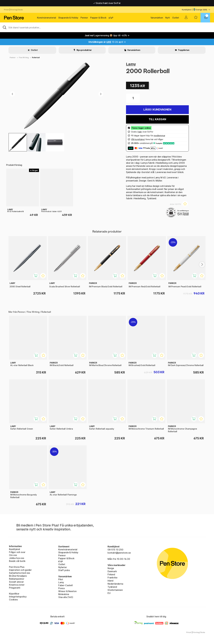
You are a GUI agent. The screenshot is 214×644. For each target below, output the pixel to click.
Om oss (13, 555)
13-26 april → (107, 42)
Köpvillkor (14, 594)
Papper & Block (98, 18)
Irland (110, 581)
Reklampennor (17, 579)
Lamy (131, 64)
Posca (61, 588)
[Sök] (107, 27)
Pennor (84, 18)
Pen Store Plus (17, 567)
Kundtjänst (187, 10)
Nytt (168, 18)
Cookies (13, 600)
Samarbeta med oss (19, 573)
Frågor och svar (17, 552)
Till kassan (157, 119)
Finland (111, 574)
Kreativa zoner (17, 585)
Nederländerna (115, 584)
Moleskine (64, 594)
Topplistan (183, 50)
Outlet (176, 18)
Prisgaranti (15, 588)
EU (109, 593)
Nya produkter (84, 50)
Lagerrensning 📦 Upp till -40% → (107, 35)
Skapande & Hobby (68, 18)
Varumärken (157, 18)
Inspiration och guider (20, 570)
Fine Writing (24, 57)
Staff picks (64, 570)
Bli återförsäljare (18, 576)
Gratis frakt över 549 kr (107, 3)
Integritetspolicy (18, 597)
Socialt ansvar (16, 582)
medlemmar (159, 136)
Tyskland (112, 587)
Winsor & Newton (67, 591)
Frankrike (112, 578)
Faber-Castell (65, 585)
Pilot (61, 579)
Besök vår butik (17, 561)
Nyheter (63, 567)
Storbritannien (115, 590)
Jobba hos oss (17, 558)
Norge (111, 568)
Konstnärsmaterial (47, 18)
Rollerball (36, 57)
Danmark (112, 571)
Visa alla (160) (66, 597)
